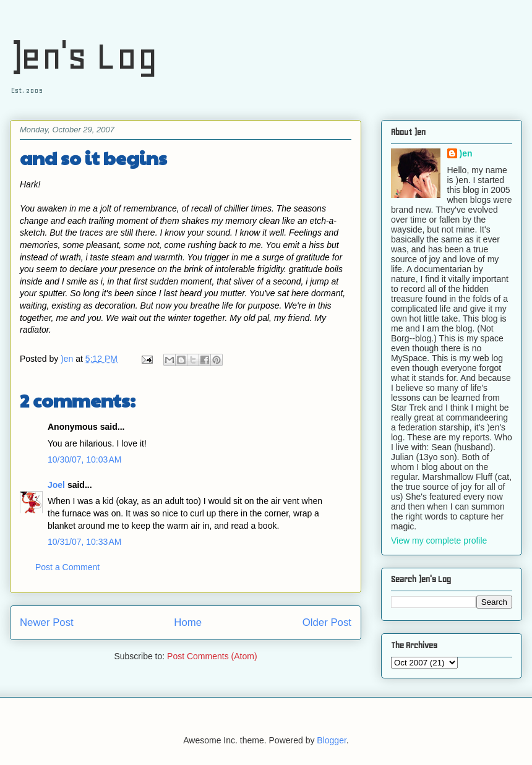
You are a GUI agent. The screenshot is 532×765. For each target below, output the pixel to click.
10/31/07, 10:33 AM (84, 542)
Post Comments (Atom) (212, 656)
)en (466, 153)
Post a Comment (67, 567)
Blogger (331, 740)
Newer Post (47, 622)
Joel (56, 485)
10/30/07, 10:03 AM (84, 459)
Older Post (327, 622)
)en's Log (84, 56)
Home (188, 622)
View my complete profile (439, 541)
